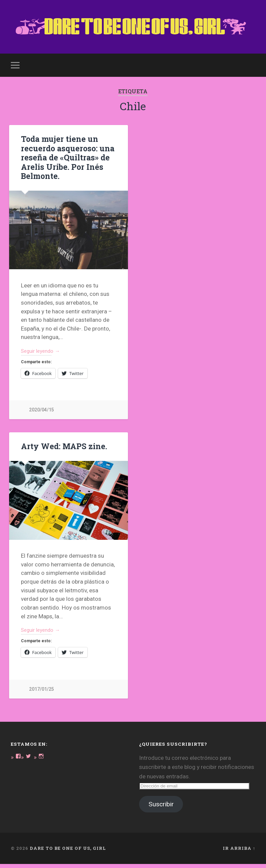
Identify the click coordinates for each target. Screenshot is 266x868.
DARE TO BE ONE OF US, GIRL (68, 852)
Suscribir (161, 808)
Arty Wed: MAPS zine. (63, 448)
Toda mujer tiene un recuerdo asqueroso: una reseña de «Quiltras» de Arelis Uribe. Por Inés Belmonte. (66, 159)
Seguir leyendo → (43, 353)
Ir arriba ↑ (239, 852)
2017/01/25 (42, 693)
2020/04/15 (42, 412)
